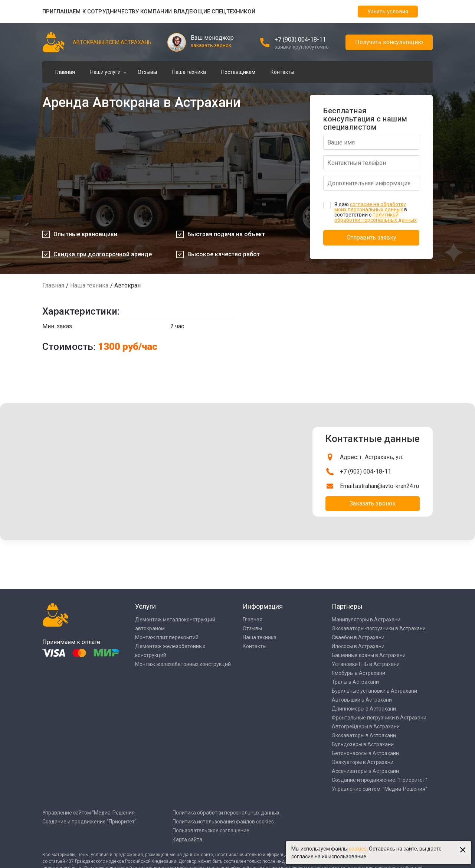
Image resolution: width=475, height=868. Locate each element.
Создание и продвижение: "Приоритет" (379, 780)
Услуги (145, 606)
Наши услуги (105, 72)
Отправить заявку (371, 238)
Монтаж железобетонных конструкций (183, 664)
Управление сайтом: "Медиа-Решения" (379, 789)
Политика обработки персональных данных (226, 813)
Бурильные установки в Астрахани (374, 691)
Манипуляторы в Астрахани (366, 620)
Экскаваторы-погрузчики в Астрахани (379, 628)
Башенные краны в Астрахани (369, 655)
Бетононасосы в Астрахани (365, 753)
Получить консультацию (389, 42)
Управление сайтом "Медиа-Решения (89, 813)
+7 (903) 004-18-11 (300, 40)
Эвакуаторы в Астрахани (363, 762)
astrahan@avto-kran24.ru (387, 486)
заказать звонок (211, 45)
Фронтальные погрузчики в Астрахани (379, 718)
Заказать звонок (373, 503)
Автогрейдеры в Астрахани (366, 726)
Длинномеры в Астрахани (364, 709)
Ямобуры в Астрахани (358, 673)
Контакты (282, 72)
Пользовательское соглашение (211, 830)
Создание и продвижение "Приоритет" (89, 822)
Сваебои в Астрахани (358, 637)
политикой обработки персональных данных (376, 217)
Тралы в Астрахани (355, 682)
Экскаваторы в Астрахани (364, 735)
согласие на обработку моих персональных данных (370, 207)
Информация (263, 606)
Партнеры (347, 606)
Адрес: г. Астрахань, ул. (371, 457)
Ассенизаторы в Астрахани (365, 771)
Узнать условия (388, 12)
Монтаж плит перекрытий (167, 637)
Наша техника (189, 72)
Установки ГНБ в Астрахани (366, 664)
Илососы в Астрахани (358, 646)
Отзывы (147, 72)
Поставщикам (238, 72)
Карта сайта (187, 839)
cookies (358, 849)
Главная (65, 72)
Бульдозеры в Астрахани (363, 744)
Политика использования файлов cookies (223, 822)
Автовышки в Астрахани (362, 700)
